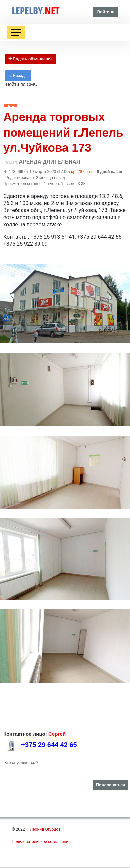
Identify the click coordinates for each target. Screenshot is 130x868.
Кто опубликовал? (21, 763)
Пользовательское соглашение (41, 842)
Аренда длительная (50, 162)
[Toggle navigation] (16, 33)
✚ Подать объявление (30, 59)
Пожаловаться (110, 785)
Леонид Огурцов (45, 829)
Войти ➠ (105, 12)
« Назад (18, 76)
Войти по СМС (22, 84)
